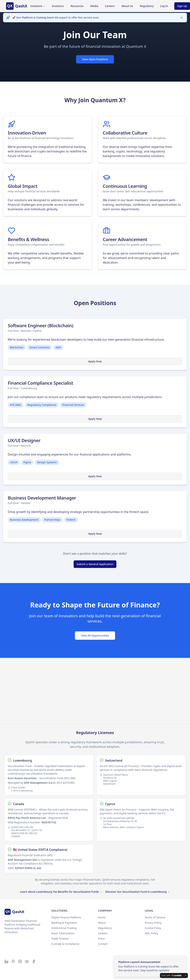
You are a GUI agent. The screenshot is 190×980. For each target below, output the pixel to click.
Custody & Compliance (65, 944)
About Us (127, 6)
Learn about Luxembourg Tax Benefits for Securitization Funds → (61, 892)
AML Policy (151, 933)
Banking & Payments (64, 923)
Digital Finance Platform (66, 917)
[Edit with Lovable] (172, 975)
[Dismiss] (181, 18)
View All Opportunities (95, 635)
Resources (77, 6)
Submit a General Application (95, 564)
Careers (110, 6)
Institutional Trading (64, 928)
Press (101, 939)
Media (94, 6)
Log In (164, 7)
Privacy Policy (153, 923)
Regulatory (147, 6)
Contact (103, 944)
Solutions (38, 6)
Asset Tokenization (63, 933)
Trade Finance (60, 939)
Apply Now (95, 361)
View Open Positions (95, 60)
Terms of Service (155, 917)
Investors (58, 6)
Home (102, 917)
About (102, 923)
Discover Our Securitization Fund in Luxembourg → (138, 892)
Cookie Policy (153, 928)
